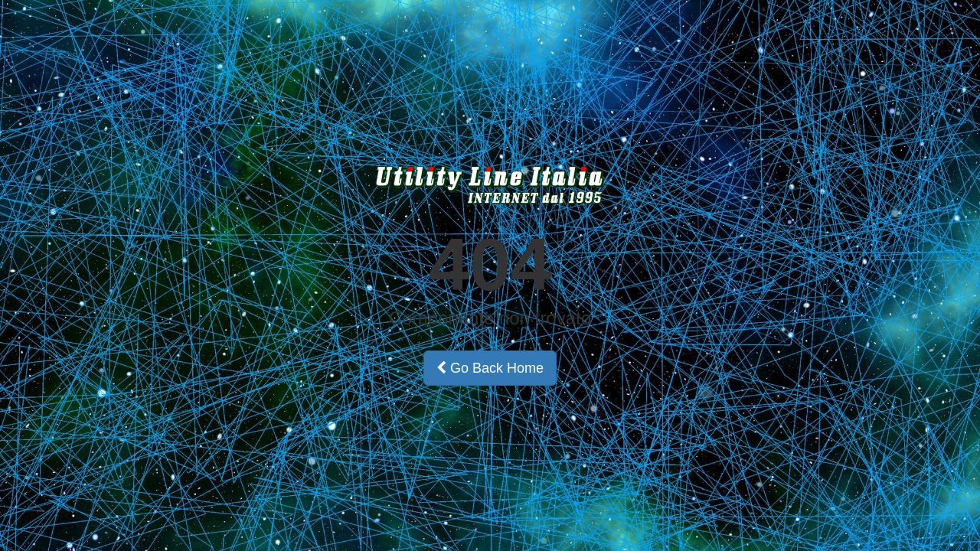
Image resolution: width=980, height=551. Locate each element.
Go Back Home (490, 368)
